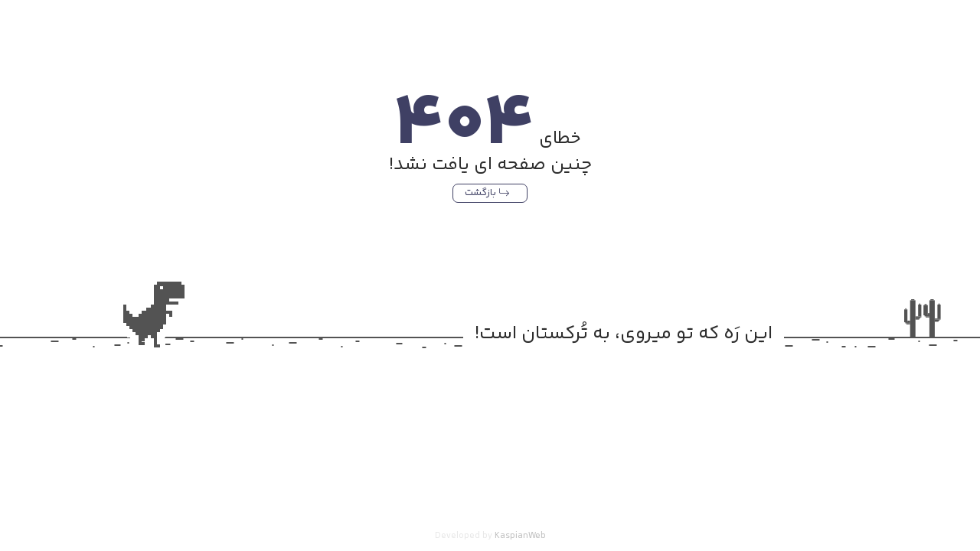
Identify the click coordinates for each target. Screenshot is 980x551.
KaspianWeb (520, 536)
